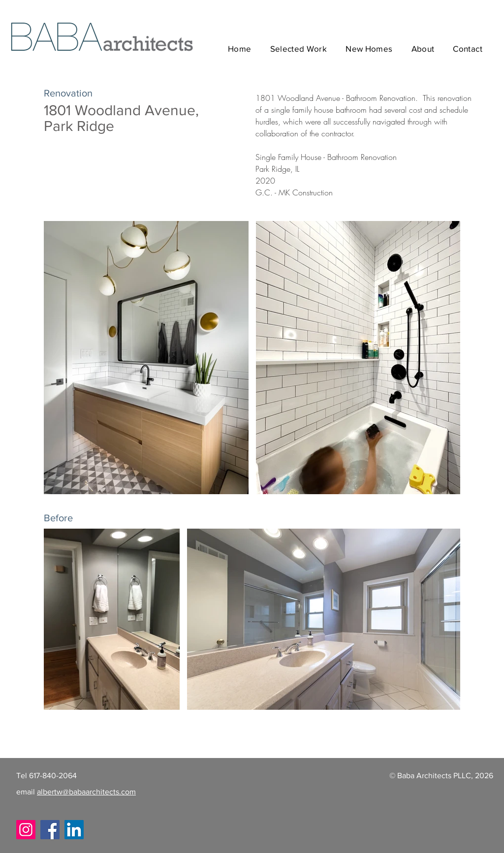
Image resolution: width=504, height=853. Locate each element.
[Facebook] (50, 830)
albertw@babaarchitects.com (86, 792)
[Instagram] (26, 830)
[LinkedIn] (74, 830)
